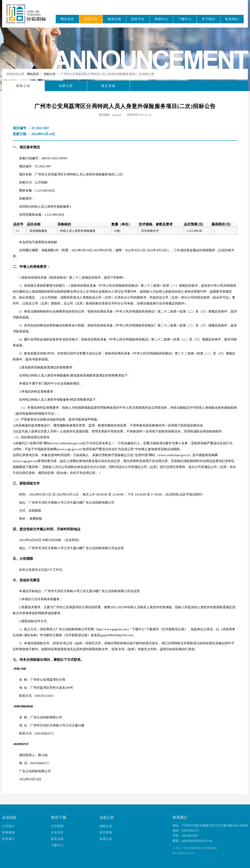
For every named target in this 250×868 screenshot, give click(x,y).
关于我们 (208, 19)
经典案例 (8, 833)
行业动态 (57, 833)
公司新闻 (57, 826)
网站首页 (67, 19)
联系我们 (232, 19)
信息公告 (91, 19)
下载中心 (185, 19)
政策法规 (114, 19)
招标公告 (50, 74)
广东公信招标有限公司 (28, 17)
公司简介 (8, 826)
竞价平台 (138, 19)
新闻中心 (161, 19)
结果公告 (66, 86)
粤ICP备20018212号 (184, 853)
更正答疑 (108, 86)
